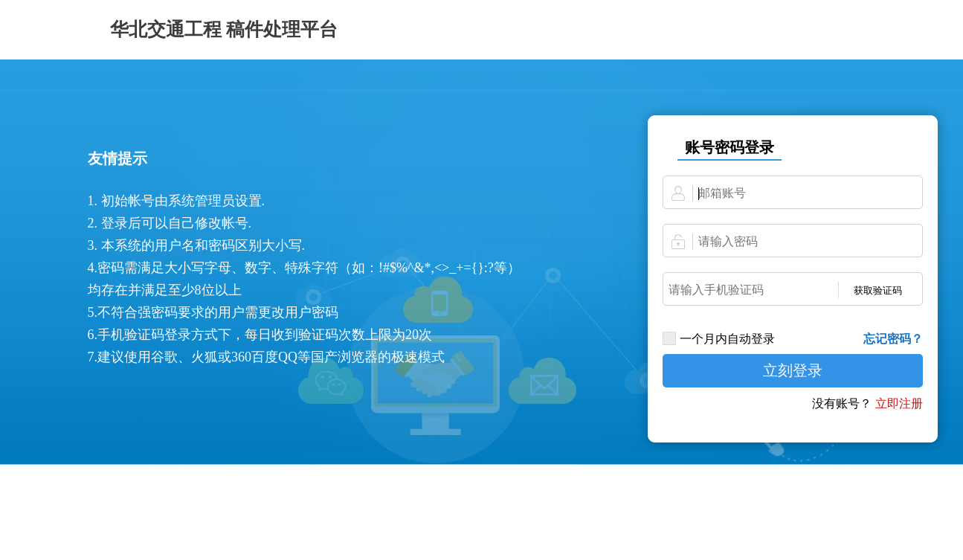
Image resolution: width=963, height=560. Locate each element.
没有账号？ (842, 403)
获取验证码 (878, 290)
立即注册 (899, 403)
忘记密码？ (893, 339)
